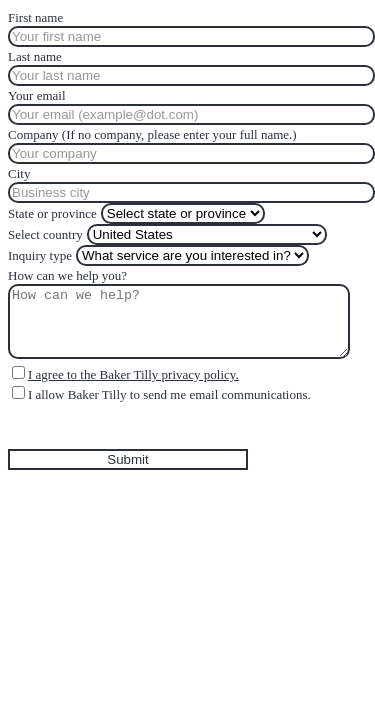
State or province (52, 213)
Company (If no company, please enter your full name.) (152, 134)
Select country (45, 234)
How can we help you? (67, 275)
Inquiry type (40, 255)
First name (35, 17)
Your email (37, 95)
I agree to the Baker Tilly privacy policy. (133, 374)
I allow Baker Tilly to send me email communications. (169, 394)
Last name (35, 56)
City (19, 173)
